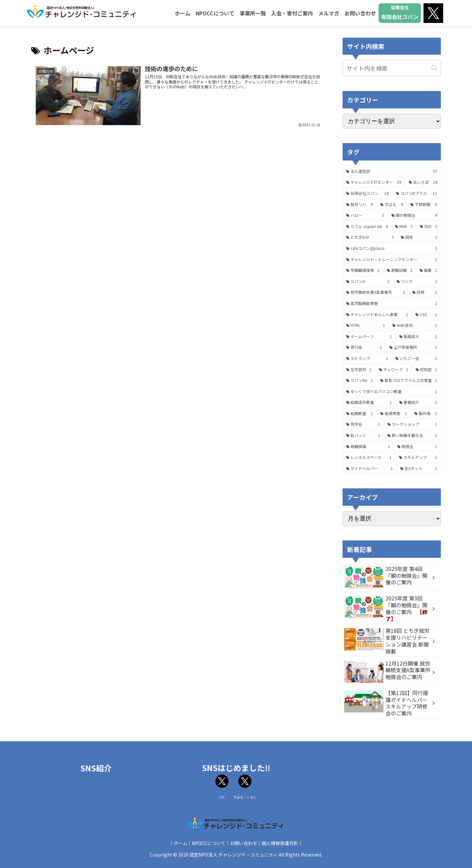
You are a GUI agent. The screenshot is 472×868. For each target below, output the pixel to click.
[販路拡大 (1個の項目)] (418, 336)
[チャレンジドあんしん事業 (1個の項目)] (377, 314)
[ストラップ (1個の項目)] (367, 358)
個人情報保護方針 (284, 843)
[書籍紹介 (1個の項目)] (418, 402)
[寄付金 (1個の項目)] (364, 347)
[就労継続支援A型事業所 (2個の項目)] (376, 292)
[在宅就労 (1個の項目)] (359, 369)
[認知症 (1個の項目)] (426, 369)
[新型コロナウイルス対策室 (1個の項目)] (409, 380)
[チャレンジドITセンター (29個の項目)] (374, 182)
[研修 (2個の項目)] (425, 292)
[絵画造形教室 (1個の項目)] (369, 402)
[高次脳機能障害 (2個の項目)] (392, 303)
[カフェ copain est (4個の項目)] (367, 226)
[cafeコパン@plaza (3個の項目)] (392, 248)
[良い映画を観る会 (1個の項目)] (412, 435)
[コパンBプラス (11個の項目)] (417, 193)
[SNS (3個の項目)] (429, 226)
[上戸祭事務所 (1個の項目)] (413, 347)
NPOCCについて (207, 843)
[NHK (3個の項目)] (404, 226)
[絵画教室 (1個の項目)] (360, 413)
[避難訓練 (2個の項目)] (400, 270)
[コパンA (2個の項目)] (368, 281)
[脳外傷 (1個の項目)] (426, 413)
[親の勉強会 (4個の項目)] (414, 215)
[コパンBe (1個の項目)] (360, 380)
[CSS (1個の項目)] (426, 314)
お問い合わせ (245, 843)
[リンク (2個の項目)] (417, 281)
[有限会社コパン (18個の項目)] (367, 193)
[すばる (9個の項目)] (392, 204)
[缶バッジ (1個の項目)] (363, 435)
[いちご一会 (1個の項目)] (416, 358)
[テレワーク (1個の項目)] (394, 369)
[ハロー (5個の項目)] (365, 215)
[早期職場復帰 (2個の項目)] (363, 270)
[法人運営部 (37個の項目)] (392, 171)
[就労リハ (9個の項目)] (360, 204)
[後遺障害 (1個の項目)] (394, 413)
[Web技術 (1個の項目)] (415, 325)
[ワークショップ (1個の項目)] (412, 424)
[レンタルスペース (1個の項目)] (369, 457)
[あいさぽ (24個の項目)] (423, 182)
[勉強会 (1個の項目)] (417, 446)
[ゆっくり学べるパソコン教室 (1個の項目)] (392, 391)
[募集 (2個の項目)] (428, 270)
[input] (392, 68)
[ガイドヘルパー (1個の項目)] (370, 468)
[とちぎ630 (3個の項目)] (370, 237)
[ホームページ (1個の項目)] (369, 336)
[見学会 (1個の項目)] (363, 424)
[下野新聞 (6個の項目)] (424, 204)
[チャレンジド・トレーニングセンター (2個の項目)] (392, 259)
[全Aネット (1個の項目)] (419, 468)
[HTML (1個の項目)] (366, 325)
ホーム (177, 843)
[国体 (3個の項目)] (419, 237)
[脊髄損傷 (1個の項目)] (368, 446)
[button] (434, 68)
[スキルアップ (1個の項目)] (418, 457)
